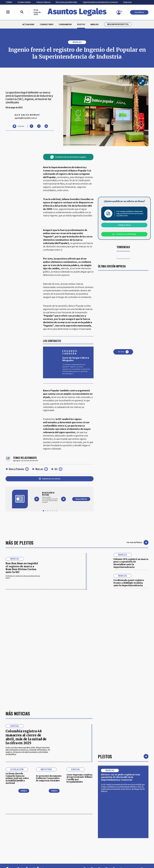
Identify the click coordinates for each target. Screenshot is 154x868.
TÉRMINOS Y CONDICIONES (62, 832)
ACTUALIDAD (28, 24)
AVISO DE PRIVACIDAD (87, 826)
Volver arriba (136, 785)
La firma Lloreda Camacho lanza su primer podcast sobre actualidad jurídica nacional (17, 694)
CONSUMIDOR (65, 24)
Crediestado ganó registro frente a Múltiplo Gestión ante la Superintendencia (129, 583)
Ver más (123, 352)
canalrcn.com (120, 856)
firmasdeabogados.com (95, 856)
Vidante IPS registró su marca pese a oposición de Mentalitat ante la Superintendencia (131, 563)
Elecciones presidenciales (67, 2)
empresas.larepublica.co (64, 856)
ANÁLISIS (94, 24)
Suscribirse (139, 12)
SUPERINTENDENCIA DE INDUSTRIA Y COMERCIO (88, 839)
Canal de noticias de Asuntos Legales (68, 157)
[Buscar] (22, 12)
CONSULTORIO (47, 24)
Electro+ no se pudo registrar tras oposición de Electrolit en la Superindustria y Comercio (120, 692)
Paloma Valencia (43, 2)
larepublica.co (14, 856)
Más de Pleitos (19, 543)
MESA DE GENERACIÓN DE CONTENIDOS (88, 821)
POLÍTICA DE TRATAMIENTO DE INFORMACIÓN (90, 832)
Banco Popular (17, 469)
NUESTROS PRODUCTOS (60, 826)
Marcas (39, 469)
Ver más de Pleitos (138, 542)
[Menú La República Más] (8, 12)
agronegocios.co (36, 856)
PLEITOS (81, 24)
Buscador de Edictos (118, 24)
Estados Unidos (24, 2)
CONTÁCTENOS (57, 821)
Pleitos (105, 672)
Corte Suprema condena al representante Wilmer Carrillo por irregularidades (79, 694)
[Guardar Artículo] (18, 126)
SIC (56, 469)
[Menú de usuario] (119, 12)
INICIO (8, 820)
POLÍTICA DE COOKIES (59, 838)
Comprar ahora (124, 225)
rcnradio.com (140, 856)
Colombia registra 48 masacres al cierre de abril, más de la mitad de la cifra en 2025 (26, 653)
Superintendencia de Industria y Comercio (100, 2)
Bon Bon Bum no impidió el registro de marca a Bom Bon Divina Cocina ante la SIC (22, 568)
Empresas (128, 2)
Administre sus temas (50, 479)
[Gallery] (50, 497)
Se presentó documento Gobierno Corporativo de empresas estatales (49, 694)
